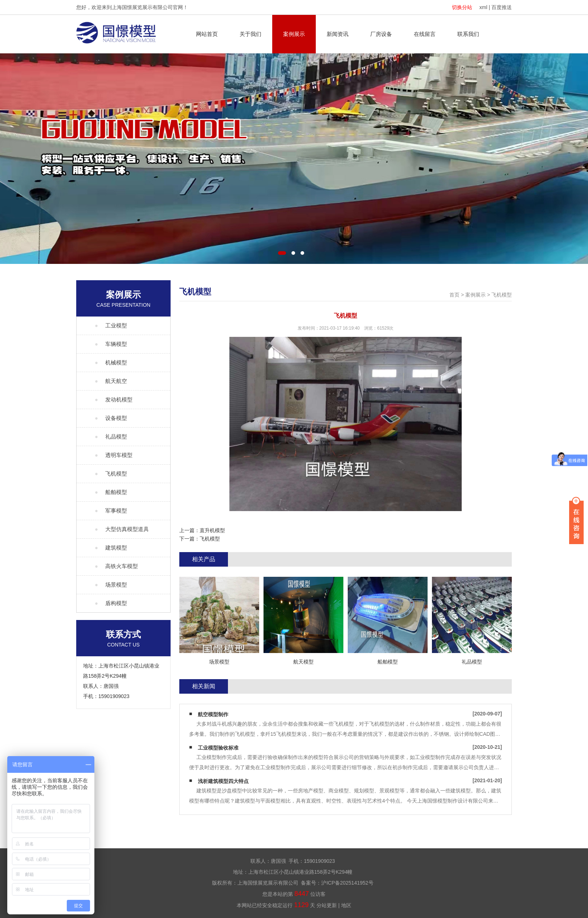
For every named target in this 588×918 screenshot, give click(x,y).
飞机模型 (502, 295)
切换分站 (462, 7)
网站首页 (207, 34)
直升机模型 (212, 530)
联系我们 (468, 34)
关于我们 (250, 34)
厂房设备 (381, 34)
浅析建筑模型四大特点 (223, 781)
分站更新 (327, 905)
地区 (346, 905)
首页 (454, 295)
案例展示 (294, 34)
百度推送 (502, 7)
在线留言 (425, 34)
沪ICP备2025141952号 (347, 883)
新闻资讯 (338, 34)
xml (483, 7)
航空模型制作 (213, 714)
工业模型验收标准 (218, 748)
